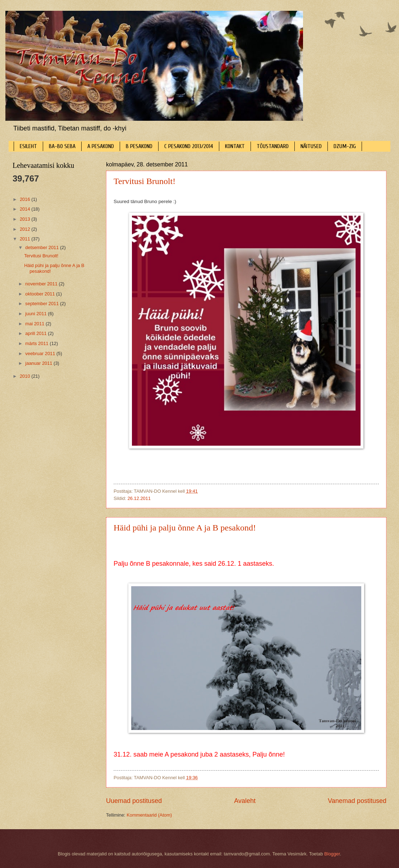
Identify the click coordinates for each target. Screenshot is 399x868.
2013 (26, 219)
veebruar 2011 (41, 353)
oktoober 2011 (41, 294)
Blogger (332, 854)
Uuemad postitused (134, 801)
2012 (26, 229)
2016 (26, 199)
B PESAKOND (139, 146)
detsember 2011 (43, 247)
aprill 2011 (36, 333)
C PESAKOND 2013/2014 (189, 146)
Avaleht (245, 801)
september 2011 (43, 304)
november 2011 (42, 284)
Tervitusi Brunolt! (145, 181)
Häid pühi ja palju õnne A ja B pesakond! (185, 528)
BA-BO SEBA (62, 146)
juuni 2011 (36, 314)
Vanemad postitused (357, 801)
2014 (26, 209)
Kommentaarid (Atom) (149, 815)
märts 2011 (37, 343)
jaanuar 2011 (39, 363)
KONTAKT (235, 146)
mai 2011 (35, 324)
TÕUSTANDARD (273, 146)
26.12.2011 (139, 498)
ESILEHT (28, 146)
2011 (26, 239)
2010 (26, 376)
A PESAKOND (101, 146)
